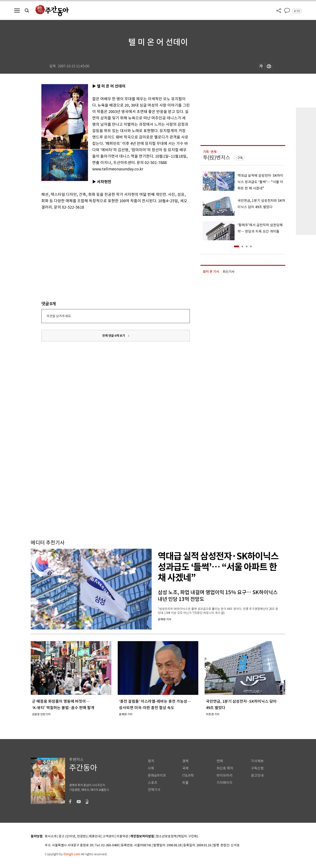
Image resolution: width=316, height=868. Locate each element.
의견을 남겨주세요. (59, 316)
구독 (240, 158)
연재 (220, 761)
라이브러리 (224, 775)
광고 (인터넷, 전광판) (73, 836)
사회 (151, 768)
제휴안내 (95, 836)
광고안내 (257, 775)
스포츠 (153, 783)
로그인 (297, 11)
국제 (185, 768)
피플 (185, 783)
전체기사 (154, 790)
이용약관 (122, 836)
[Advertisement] (105, 243)
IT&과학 (188, 775)
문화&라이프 (157, 775)
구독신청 (257, 768)
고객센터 (109, 836)
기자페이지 (224, 783)
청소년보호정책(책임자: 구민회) (177, 836)
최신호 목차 (225, 768)
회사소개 (51, 836)
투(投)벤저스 (217, 158)
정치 (151, 761)
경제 (185, 761)
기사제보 (257, 761)
